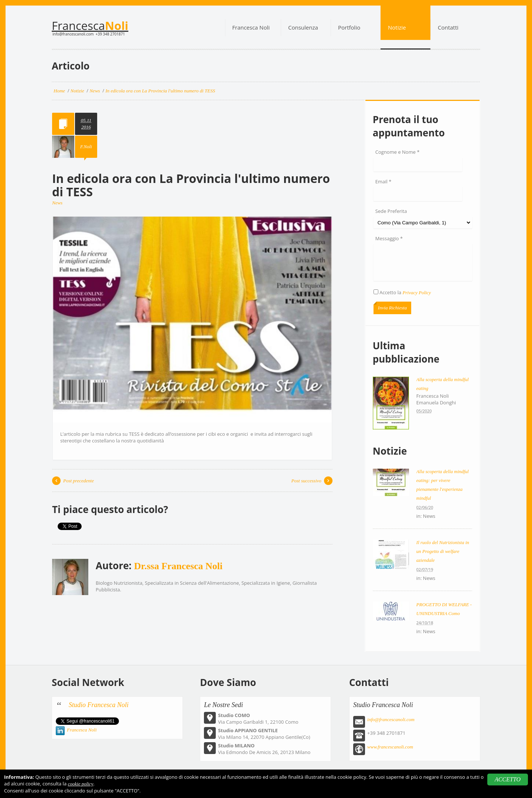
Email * (383, 181)
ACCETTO (508, 779)
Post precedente (79, 481)
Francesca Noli (82, 730)
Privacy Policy (417, 293)
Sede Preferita (391, 211)
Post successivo (306, 481)
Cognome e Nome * (398, 152)
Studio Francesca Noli (99, 705)
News (57, 203)
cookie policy (81, 784)
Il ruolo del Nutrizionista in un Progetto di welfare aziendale (443, 551)
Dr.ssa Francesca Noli (178, 566)
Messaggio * (389, 238)
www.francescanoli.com (390, 747)
